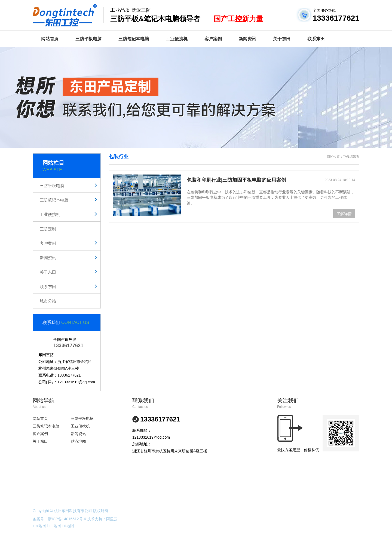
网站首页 (50, 39)
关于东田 (282, 39)
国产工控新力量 (238, 19)
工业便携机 (177, 39)
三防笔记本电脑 (134, 39)
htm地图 (54, 526)
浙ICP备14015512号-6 (67, 519)
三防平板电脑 (88, 39)
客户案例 (213, 39)
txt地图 (68, 526)
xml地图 (39, 526)
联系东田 (316, 39)
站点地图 (78, 441)
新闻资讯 (247, 39)
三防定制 (48, 229)
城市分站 (48, 301)
